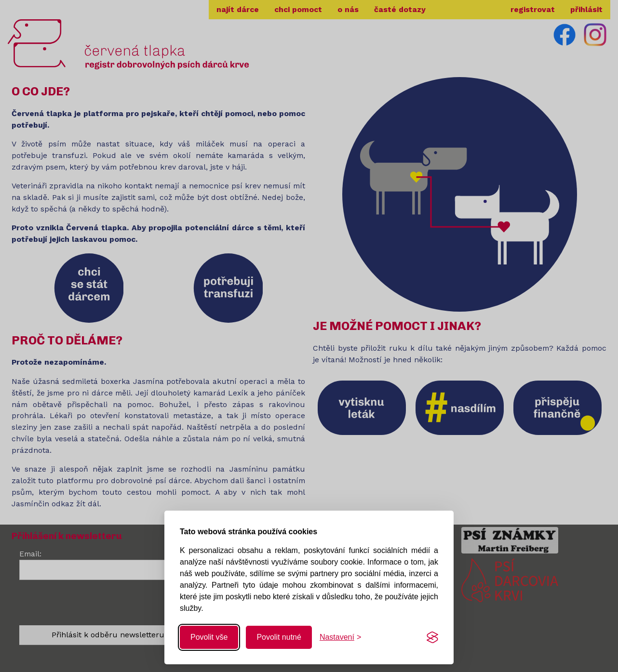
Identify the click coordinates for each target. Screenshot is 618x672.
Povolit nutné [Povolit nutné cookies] (279, 637)
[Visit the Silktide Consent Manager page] (432, 637)
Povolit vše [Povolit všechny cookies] (209, 637)
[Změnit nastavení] (340, 637)
